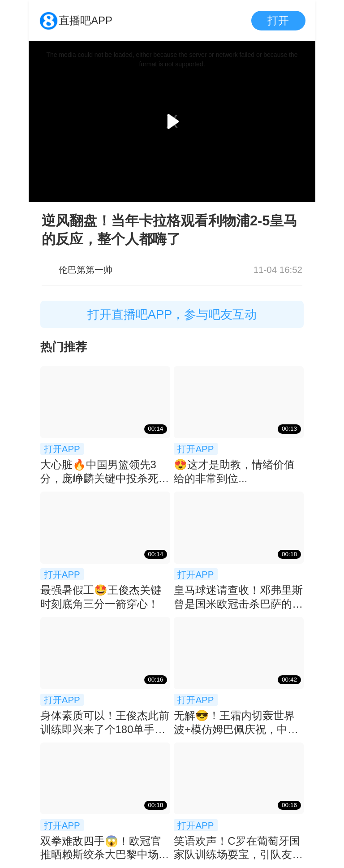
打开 (278, 20)
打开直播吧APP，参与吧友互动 (172, 314)
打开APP (62, 449)
